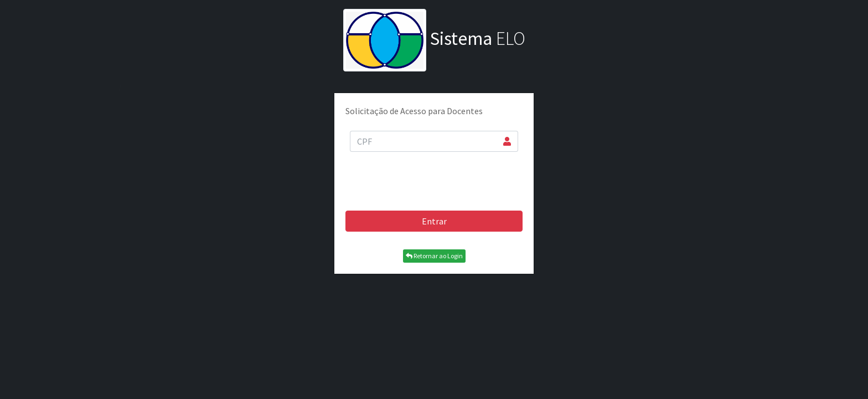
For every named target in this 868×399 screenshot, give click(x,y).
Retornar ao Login (434, 256)
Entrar (434, 221)
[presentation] (434, 180)
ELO (434, 38)
